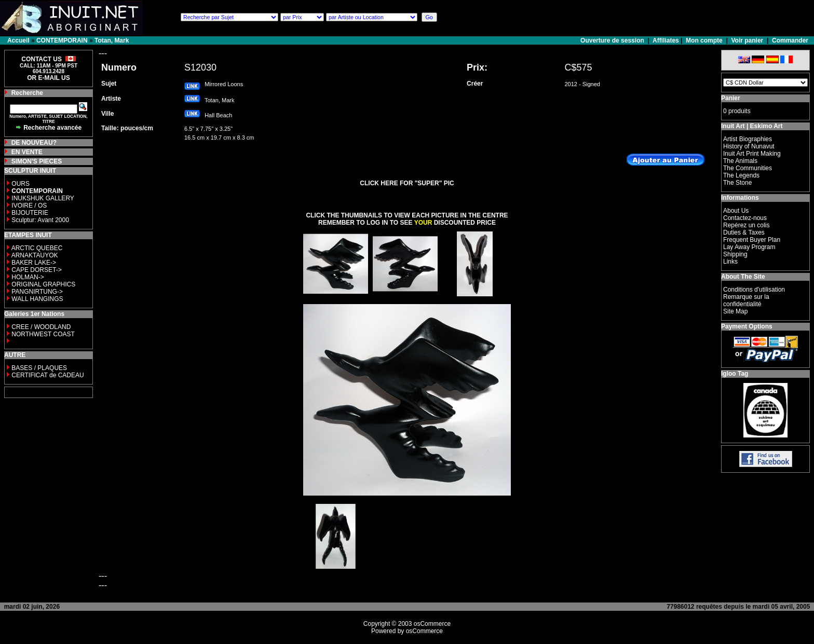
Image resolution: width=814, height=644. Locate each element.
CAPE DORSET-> (36, 270)
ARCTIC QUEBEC (37, 248)
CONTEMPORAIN (62, 40)
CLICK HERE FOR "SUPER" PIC (407, 183)
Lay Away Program (749, 247)
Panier (731, 98)
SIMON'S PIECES (37, 161)
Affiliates (666, 40)
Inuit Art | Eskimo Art (752, 126)
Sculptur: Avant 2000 (40, 220)
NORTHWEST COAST (42, 334)
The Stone (737, 183)
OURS (21, 184)
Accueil (18, 40)
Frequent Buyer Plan (752, 240)
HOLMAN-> (28, 277)
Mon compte (704, 40)
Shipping (735, 254)
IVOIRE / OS (29, 205)
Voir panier (747, 40)
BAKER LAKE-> (34, 263)
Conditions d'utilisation (754, 290)
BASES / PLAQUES (39, 368)
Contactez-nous (745, 218)
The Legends (741, 175)
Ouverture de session (613, 40)
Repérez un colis (746, 225)
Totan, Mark (112, 40)
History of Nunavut (749, 146)
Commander (790, 40)
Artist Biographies (748, 139)
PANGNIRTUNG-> (37, 292)
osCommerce (432, 624)
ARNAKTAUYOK (35, 255)
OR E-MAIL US (48, 78)
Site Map (735, 311)
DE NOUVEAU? (34, 143)
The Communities (748, 168)
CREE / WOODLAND (40, 327)
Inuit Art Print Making (752, 154)
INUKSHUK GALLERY (43, 198)
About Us (736, 211)
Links (730, 262)
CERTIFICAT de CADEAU (48, 375)
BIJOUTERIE (30, 213)
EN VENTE (27, 152)
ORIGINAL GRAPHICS (43, 284)
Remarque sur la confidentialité (746, 300)
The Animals (740, 161)
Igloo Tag (735, 374)
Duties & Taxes (744, 232)
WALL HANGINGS (37, 299)
